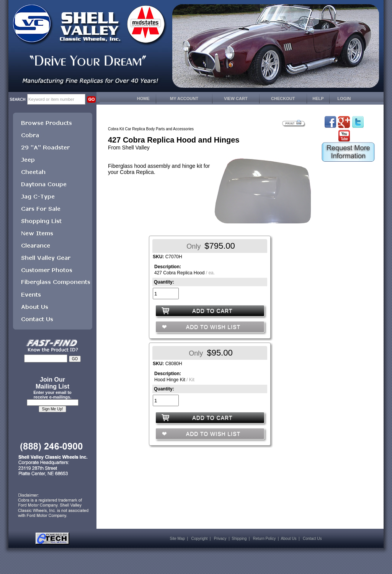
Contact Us (312, 539)
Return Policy (264, 539)
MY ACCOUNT (184, 98)
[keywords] (56, 99)
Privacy (220, 539)
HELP (318, 98)
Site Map (177, 539)
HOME (143, 98)
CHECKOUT (283, 98)
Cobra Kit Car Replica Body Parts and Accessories (151, 129)
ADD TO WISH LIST (212, 327)
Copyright (199, 539)
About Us (288, 539)
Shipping (239, 539)
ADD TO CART (212, 311)
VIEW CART (236, 98)
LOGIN (344, 98)
